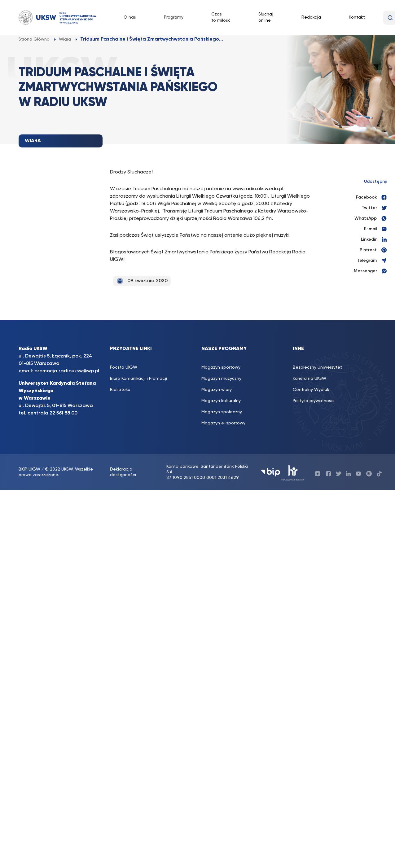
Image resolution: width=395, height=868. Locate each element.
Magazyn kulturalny (221, 401)
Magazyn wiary (217, 390)
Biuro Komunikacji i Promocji (138, 379)
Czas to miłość (221, 17)
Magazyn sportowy (221, 367)
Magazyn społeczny (222, 412)
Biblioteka (120, 390)
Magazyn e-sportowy (223, 423)
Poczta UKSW (124, 367)
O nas (130, 17)
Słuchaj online (266, 17)
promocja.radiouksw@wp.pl (67, 371)
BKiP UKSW (30, 469)
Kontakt (357, 17)
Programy (174, 17)
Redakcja (311, 17)
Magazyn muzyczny (221, 379)
